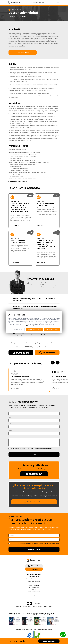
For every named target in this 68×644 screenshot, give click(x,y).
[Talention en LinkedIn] (28, 603)
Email (10, 417)
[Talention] (14, 3)
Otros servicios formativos (34, 591)
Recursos (34, 589)
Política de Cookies (27, 607)
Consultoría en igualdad (34, 574)
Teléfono (10, 424)
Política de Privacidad (36, 448)
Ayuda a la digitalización (34, 585)
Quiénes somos (34, 593)
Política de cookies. (55, 543)
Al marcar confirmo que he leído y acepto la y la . (32, 448)
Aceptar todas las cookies (52, 329)
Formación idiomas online (34, 579)
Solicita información (49, 641)
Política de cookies (48, 448)
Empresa (10, 430)
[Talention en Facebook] (31, 603)
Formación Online (14, 23)
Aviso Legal (19, 607)
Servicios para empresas (34, 587)
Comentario (11, 437)
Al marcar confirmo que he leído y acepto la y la (39, 543)
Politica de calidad (48, 607)
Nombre (10, 411)
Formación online (34, 577)
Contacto (34, 597)
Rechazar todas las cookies (34, 329)
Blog (34, 595)
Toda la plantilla (30, 23)
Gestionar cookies (18, 329)
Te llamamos (34, 569)
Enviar (34, 455)
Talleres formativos (34, 581)
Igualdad (22, 23)
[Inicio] (9, 23)
